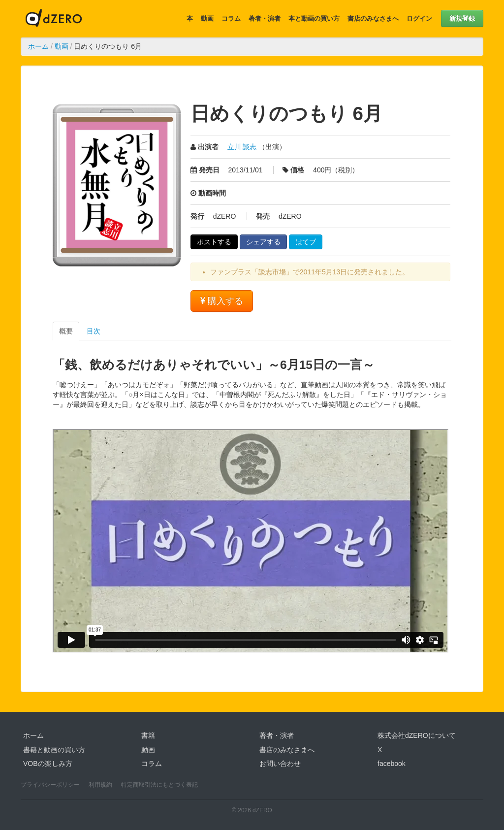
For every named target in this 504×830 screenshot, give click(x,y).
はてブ (306, 242)
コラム (231, 18)
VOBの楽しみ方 (48, 764)
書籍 (148, 735)
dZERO (54, 19)
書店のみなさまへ (373, 18)
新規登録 (462, 18)
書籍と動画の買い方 (54, 750)
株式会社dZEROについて (417, 735)
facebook (392, 764)
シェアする (263, 242)
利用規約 (100, 785)
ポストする (214, 242)
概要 (66, 331)
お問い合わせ (280, 764)
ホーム (38, 46)
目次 (94, 331)
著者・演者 (265, 18)
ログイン (419, 18)
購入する (222, 301)
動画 (207, 18)
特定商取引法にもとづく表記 (159, 785)
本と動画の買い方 (314, 18)
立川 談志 (242, 147)
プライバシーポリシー (50, 785)
